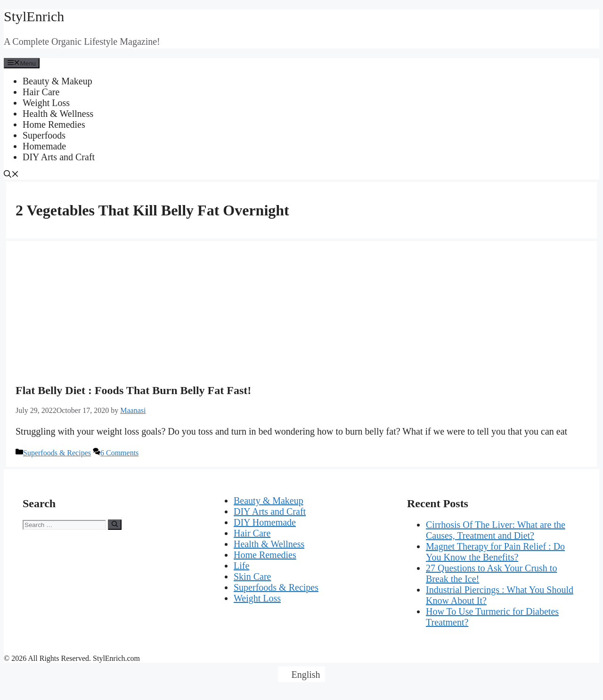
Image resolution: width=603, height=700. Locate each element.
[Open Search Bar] (11, 175)
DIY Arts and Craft (59, 157)
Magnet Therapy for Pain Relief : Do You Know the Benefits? (495, 552)
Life (241, 566)
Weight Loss (46, 103)
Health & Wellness (58, 114)
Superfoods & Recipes (57, 453)
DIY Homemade (265, 522)
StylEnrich (34, 16)
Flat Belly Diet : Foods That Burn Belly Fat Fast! (133, 390)
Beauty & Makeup (57, 81)
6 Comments (119, 453)
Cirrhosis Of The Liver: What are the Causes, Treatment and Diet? (496, 530)
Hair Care (41, 92)
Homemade (44, 146)
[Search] (115, 525)
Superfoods (44, 135)
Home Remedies (54, 124)
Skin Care (252, 576)
